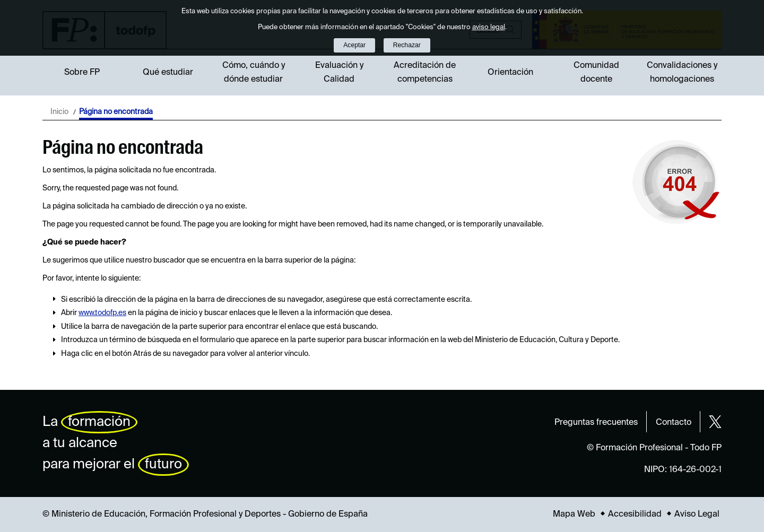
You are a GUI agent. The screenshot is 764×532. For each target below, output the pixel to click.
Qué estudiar (168, 73)
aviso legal (489, 27)
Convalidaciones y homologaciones (682, 73)
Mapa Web (574, 514)
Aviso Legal (697, 514)
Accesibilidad (635, 514)
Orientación (510, 73)
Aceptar (354, 45)
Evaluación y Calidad (339, 73)
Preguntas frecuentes (596, 423)
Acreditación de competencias (425, 73)
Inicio (59, 112)
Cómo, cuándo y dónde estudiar (254, 73)
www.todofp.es (102, 313)
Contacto (674, 423)
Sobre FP (82, 73)
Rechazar (407, 45)
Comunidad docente (596, 73)
